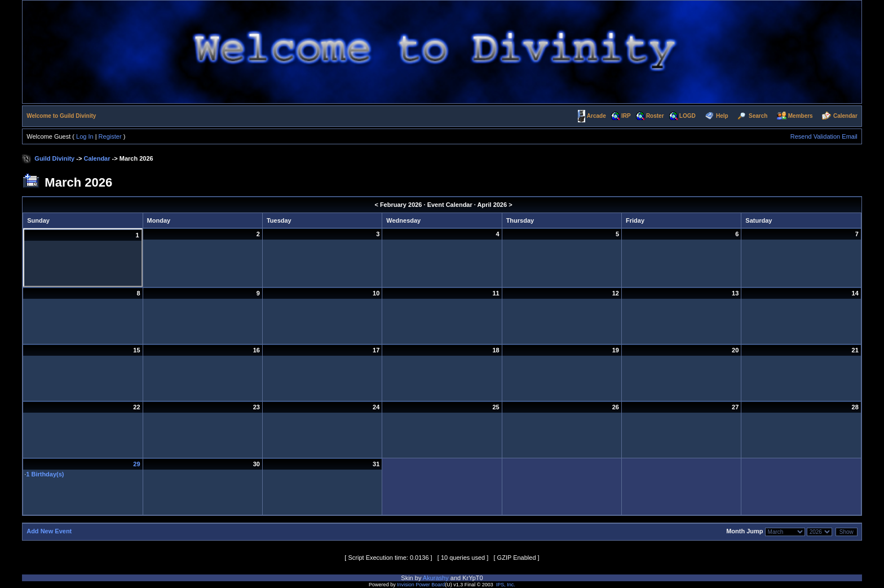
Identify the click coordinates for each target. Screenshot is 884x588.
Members (801, 116)
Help (722, 116)
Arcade (596, 116)
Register (110, 136)
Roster (655, 116)
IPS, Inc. (506, 585)
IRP (626, 116)
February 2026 (401, 205)
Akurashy (436, 578)
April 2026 (492, 205)
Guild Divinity (54, 158)
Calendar (845, 116)
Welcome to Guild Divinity (61, 116)
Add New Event (49, 531)
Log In (85, 136)
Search (758, 116)
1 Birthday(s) (45, 474)
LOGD (688, 116)
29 (136, 464)
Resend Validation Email (824, 136)
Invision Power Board (421, 585)
